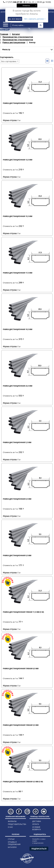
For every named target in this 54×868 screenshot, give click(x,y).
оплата (36, 824)
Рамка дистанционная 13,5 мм (18, 160)
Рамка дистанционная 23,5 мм (18, 386)
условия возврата (37, 828)
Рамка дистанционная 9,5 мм (17, 555)
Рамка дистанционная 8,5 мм (17, 499)
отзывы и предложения (14, 843)
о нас (10, 827)
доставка (37, 821)
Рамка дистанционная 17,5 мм (18, 273)
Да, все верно (15, 19)
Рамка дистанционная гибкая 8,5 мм (21, 669)
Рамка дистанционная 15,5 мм (18, 216)
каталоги (12, 847)
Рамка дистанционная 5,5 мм (17, 442)
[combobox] (27, 5)
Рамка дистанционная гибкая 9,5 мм (21, 725)
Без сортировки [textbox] (9, 61)
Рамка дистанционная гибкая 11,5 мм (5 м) (23, 612)
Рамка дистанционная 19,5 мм (18, 329)
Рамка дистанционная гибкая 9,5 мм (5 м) (23, 782)
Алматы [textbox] (26, 5)
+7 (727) (13, 2)
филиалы (12, 821)
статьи (11, 839)
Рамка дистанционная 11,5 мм (18, 103)
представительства (15, 824)
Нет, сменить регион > (35, 19)
